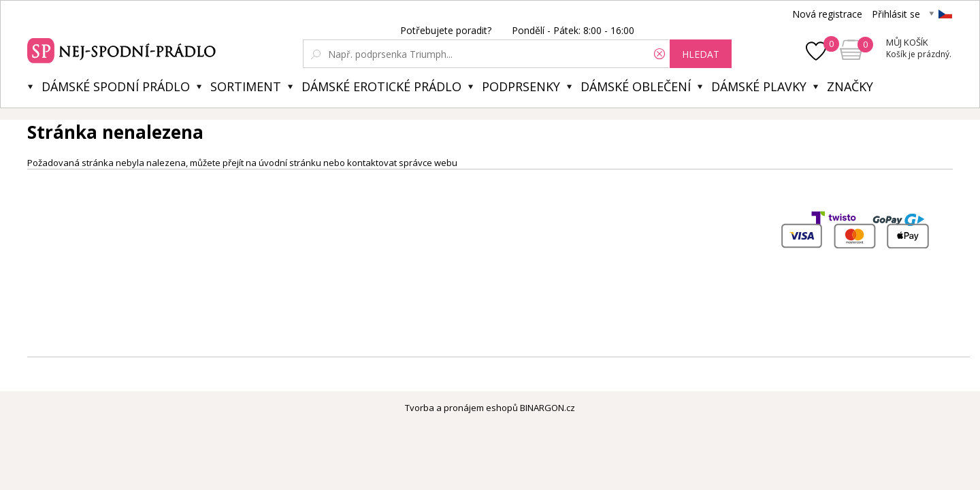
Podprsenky (521, 86)
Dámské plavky (759, 86)
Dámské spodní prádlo (116, 86)
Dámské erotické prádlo (381, 86)
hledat (701, 54)
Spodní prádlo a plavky (124, 49)
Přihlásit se (896, 14)
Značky (850, 86)
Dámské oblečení (636, 86)
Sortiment (246, 86)
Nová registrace (827, 14)
